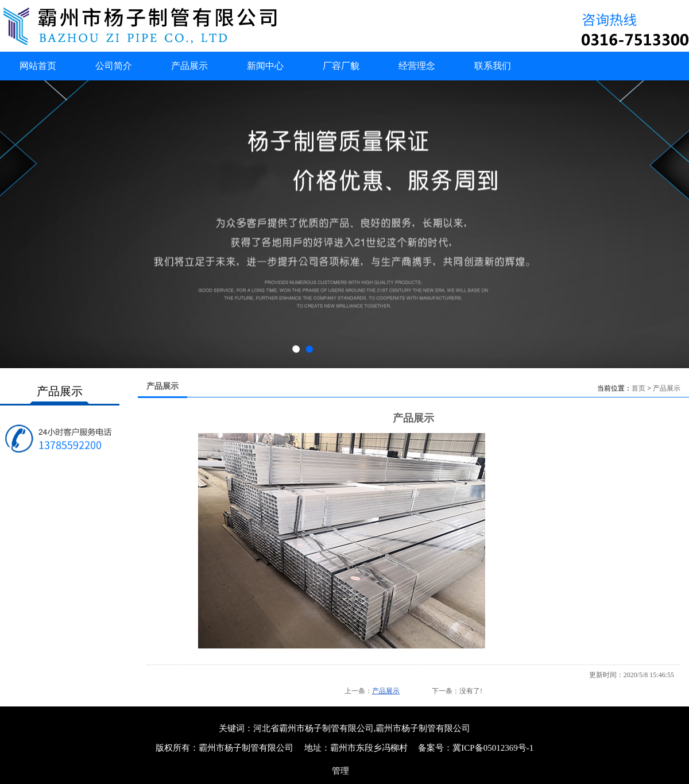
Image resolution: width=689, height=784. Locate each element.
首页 (638, 388)
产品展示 (667, 388)
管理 (340, 771)
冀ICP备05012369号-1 (493, 748)
